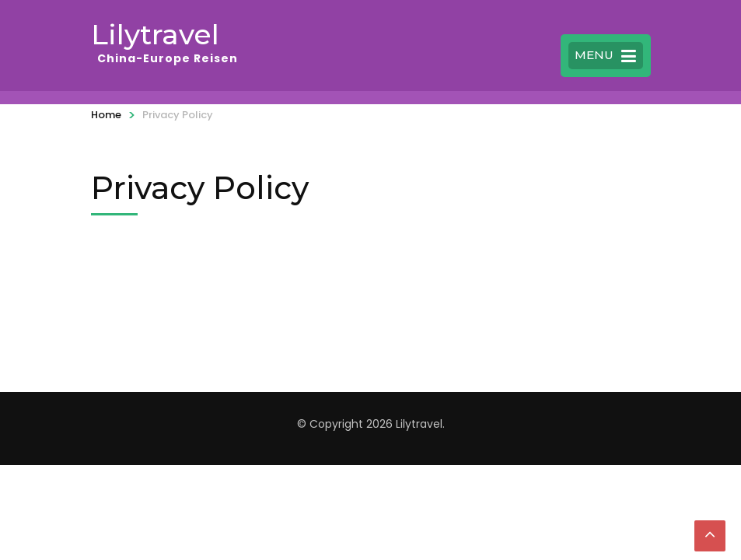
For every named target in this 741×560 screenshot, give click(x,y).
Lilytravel (155, 34)
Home (106, 115)
